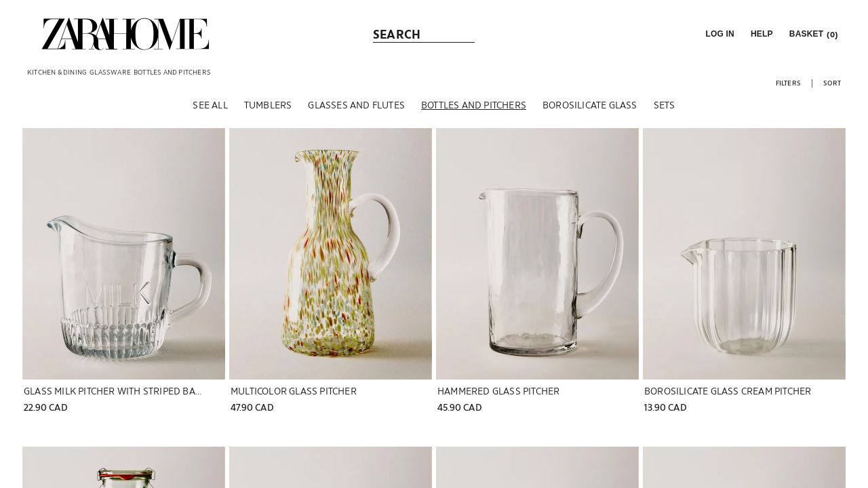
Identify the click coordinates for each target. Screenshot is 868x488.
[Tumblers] (268, 108)
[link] (125, 34)
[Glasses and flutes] (356, 108)
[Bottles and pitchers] (474, 108)
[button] (718, 34)
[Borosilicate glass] (590, 108)
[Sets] (665, 108)
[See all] (210, 108)
